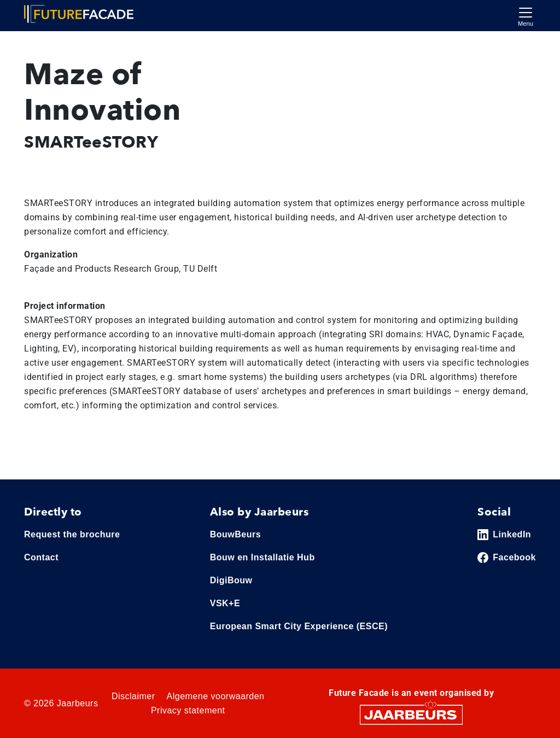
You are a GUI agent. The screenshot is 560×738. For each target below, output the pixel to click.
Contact (41, 557)
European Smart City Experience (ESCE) (299, 626)
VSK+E (225, 603)
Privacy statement (188, 710)
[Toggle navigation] (526, 16)
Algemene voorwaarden (216, 696)
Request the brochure (72, 534)
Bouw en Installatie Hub (262, 557)
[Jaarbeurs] (411, 714)
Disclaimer (133, 696)
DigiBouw (231, 580)
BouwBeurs (235, 534)
